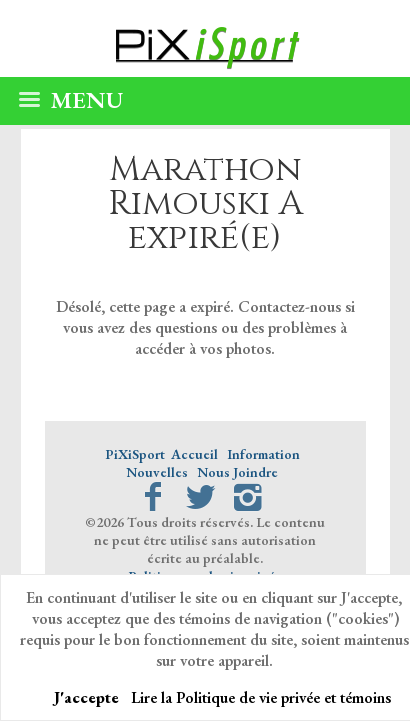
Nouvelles (157, 472)
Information (263, 454)
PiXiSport (135, 454)
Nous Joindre (237, 472)
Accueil (194, 454)
